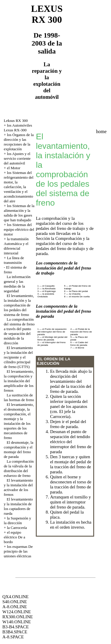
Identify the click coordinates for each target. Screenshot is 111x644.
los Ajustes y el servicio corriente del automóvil (17, 158)
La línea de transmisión (14, 260)
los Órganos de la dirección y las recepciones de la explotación (19, 142)
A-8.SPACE (13, 637)
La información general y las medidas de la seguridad (17, 284)
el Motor (13, 168)
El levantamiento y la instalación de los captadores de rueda (18, 506)
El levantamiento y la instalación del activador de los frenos (18, 487)
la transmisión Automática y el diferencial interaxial (16, 246)
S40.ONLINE (15, 602)
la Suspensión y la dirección (17, 520)
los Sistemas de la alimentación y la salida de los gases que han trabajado (19, 213)
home (102, 131)
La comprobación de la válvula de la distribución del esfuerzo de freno (19, 468)
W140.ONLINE (17, 622)
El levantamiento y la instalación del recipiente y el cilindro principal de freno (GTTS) (18, 357)
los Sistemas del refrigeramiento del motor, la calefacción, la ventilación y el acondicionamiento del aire (19, 187)
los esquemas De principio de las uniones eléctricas (18, 551)
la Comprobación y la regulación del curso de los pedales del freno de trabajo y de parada (65, 246)
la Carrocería (17, 528)
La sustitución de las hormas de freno (19, 397)
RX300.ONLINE (18, 617)
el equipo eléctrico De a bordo (15, 537)
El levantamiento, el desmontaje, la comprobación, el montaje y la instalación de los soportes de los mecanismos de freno (19, 421)
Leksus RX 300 (16, 121)
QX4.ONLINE (16, 597)
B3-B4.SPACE (16, 627)
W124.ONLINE (17, 612)
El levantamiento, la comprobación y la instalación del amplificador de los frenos (19, 381)
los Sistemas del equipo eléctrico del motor (19, 229)
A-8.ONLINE (15, 607)
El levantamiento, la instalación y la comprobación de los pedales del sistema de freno (19, 305)
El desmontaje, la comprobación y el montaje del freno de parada (19, 449)
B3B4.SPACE (15, 632)
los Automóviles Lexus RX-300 (18, 128)
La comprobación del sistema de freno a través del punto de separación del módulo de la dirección (19, 331)
